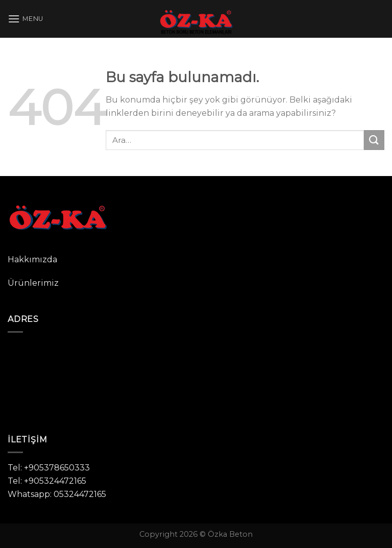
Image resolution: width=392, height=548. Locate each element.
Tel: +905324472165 (47, 481)
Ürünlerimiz (33, 283)
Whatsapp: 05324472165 (57, 494)
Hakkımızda (32, 259)
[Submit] (374, 140)
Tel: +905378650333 (49, 468)
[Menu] (26, 19)
